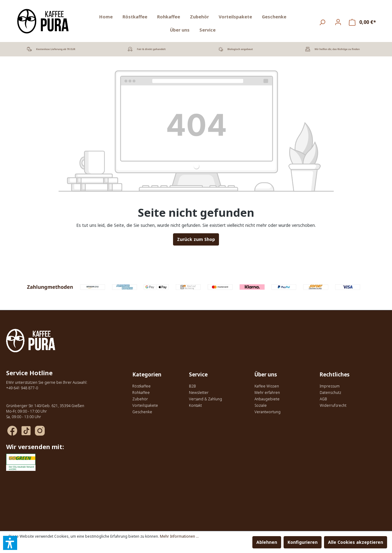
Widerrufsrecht (333, 405)
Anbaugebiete (267, 399)
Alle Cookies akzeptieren (356, 542)
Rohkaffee (141, 393)
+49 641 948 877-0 (22, 388)
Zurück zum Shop (196, 239)
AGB (323, 399)
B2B (192, 386)
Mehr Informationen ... (179, 536)
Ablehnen (267, 542)
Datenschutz (330, 393)
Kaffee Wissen (267, 386)
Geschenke (142, 412)
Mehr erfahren (267, 393)
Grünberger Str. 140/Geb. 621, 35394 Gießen (45, 406)
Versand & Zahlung (205, 399)
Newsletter (199, 393)
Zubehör (140, 399)
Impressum (330, 386)
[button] (10, 543)
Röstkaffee (141, 386)
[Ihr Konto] (338, 22)
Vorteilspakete (145, 405)
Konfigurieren (303, 542)
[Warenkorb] (362, 22)
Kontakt (195, 405)
